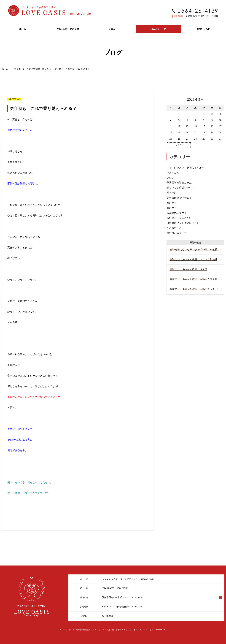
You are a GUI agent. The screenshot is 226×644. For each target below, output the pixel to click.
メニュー (113, 29)
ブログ (17, 69)
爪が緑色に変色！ (177, 213)
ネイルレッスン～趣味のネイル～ (185, 168)
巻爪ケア (172, 203)
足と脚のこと (174, 228)
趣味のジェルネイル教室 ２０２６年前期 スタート (197, 259)
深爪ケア (172, 208)
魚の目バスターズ (177, 233)
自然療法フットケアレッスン (183, 223)
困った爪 (172, 193)
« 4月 (179, 145)
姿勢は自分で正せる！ (179, 198)
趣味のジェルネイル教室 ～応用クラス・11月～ (197, 289)
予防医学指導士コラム (38, 69)
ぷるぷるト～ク (158, 29)
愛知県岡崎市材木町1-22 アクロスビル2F (122, 597)
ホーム (23, 29)
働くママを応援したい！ (180, 188)
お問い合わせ (203, 29)
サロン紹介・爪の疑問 (68, 29)
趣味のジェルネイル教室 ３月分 (188, 269)
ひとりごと (173, 173)
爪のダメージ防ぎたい (179, 218)
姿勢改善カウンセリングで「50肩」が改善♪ (194, 250)
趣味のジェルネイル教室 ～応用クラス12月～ (196, 279)
